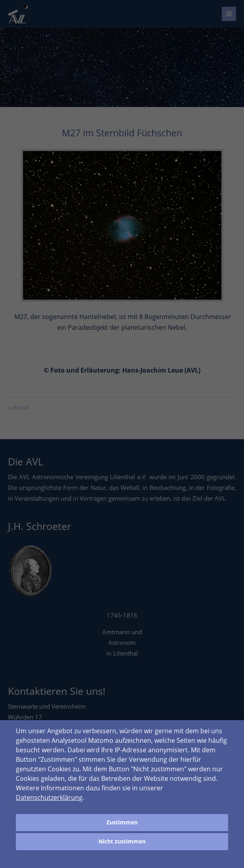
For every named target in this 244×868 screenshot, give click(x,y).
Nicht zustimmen (122, 841)
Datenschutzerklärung (49, 797)
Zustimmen (122, 822)
